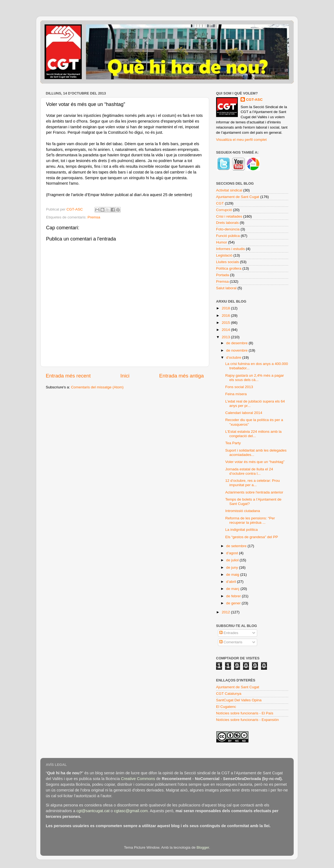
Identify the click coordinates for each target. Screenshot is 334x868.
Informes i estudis (230, 249)
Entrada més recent (68, 376)
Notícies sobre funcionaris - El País (245, 713)
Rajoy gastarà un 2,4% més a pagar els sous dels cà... (255, 378)
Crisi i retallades (229, 216)
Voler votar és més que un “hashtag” (255, 462)
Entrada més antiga (181, 376)
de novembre (237, 350)
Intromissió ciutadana (243, 511)
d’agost (233, 553)
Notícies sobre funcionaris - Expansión (247, 720)
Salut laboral (226, 288)
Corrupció (224, 210)
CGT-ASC (254, 100)
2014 (226, 330)
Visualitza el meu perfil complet (241, 140)
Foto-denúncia (228, 229)
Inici (125, 376)
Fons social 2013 (239, 387)
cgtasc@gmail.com (131, 811)
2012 (226, 612)
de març (233, 589)
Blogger (203, 847)
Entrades (229, 633)
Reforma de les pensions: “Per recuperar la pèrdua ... (250, 520)
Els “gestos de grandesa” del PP (252, 537)
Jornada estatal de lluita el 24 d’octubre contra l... (249, 471)
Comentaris (231, 642)
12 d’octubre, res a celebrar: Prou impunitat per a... (253, 483)
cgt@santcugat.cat (93, 811)
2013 (226, 337)
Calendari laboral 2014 (244, 413)
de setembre (237, 546)
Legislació (224, 255)
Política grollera (229, 268)
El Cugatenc (226, 707)
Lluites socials (227, 262)
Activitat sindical (229, 190)
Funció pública (228, 236)
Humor (222, 242)
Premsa (94, 217)
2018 (226, 308)
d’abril (232, 582)
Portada (222, 275)
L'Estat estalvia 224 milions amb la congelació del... (253, 434)
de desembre (237, 343)
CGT (220, 203)
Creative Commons (138, 779)
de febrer (234, 596)
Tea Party (233, 443)
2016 (226, 316)
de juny (233, 567)
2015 (226, 323)
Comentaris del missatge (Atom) (97, 387)
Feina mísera (236, 394)
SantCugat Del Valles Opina (239, 700)
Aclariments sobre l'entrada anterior (254, 492)
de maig (233, 575)
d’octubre (234, 357)
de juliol (233, 560)
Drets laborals (227, 223)
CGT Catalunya (229, 694)
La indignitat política (242, 530)
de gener (234, 603)
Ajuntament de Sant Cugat (238, 197)
